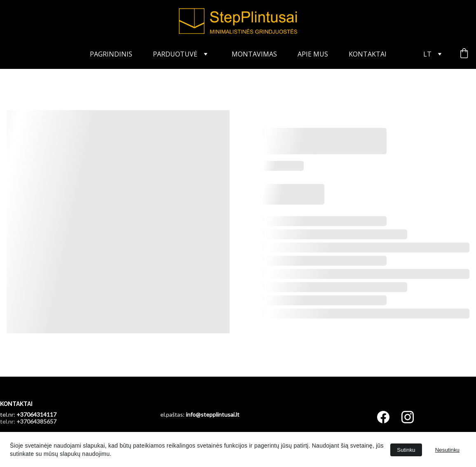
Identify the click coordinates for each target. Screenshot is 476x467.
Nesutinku (447, 450)
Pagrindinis (111, 54)
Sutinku (406, 450)
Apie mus (313, 54)
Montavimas (254, 54)
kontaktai (368, 54)
